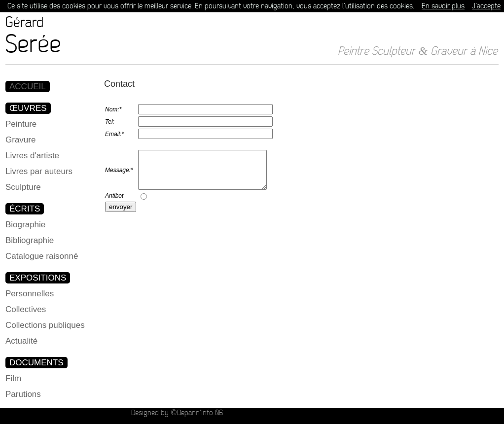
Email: (114, 134)
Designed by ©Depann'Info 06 (177, 413)
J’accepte (486, 6)
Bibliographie (30, 240)
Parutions (23, 394)
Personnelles (30, 294)
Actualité (21, 341)
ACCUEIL (28, 87)
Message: (119, 174)
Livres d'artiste (32, 156)
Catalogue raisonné (42, 256)
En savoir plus (443, 6)
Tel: (110, 122)
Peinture (21, 124)
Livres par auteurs (39, 171)
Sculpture (23, 187)
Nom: (113, 109)
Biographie (25, 225)
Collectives (26, 309)
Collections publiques (45, 325)
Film (13, 378)
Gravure (20, 140)
